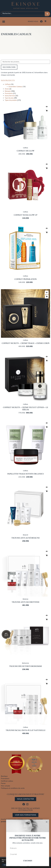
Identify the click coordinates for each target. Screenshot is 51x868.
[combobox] (23, 13)
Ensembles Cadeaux (15, 87)
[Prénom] (28, 848)
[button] (4, 22)
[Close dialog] (47, 822)
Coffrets (8, 84)
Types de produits (11, 100)
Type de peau (9, 98)
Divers (7, 89)
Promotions (9, 93)
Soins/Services (10, 96)
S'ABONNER (28, 861)
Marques (8, 91)
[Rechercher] (47, 14)
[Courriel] (28, 854)
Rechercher (9, 67)
